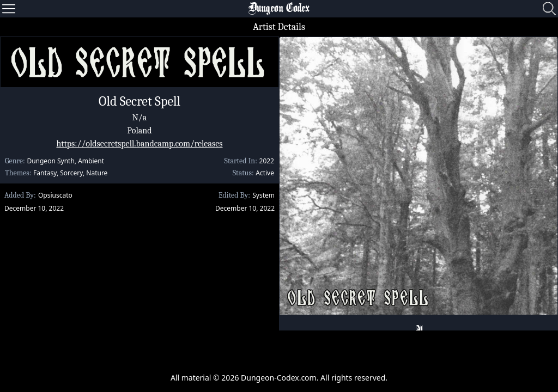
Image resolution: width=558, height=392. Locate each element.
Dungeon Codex (279, 9)
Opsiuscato (55, 195)
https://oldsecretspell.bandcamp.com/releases (139, 144)
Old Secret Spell (139, 101)
